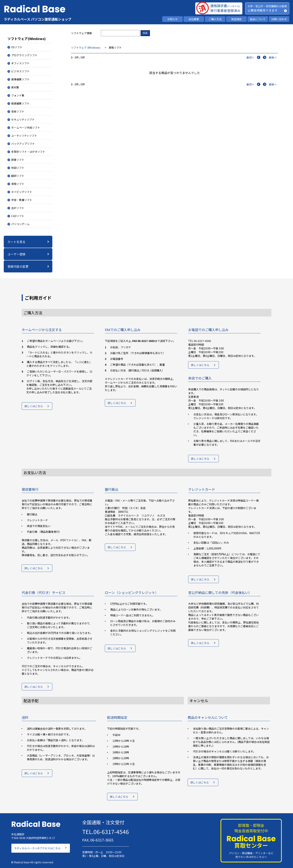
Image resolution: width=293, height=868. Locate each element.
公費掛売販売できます (263, 10)
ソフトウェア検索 (81, 33)
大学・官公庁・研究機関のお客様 (267, 6)
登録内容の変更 (18, 266)
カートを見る (16, 242)
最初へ (250, 57)
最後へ (273, 57)
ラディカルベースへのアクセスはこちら (37, 847)
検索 (145, 33)
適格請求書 (225, 6)
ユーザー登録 (16, 254)
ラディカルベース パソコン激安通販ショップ (38, 19)
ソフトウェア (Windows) (86, 47)
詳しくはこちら (34, 407)
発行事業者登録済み (225, 10)
